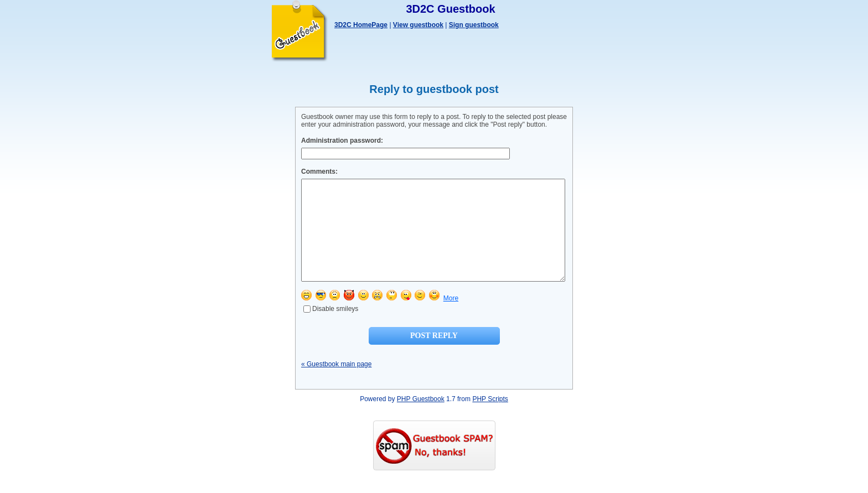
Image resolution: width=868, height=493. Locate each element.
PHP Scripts (490, 419)
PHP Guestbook (421, 419)
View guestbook (418, 25)
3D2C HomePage (361, 25)
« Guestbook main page (336, 384)
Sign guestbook (474, 25)
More (451, 318)
